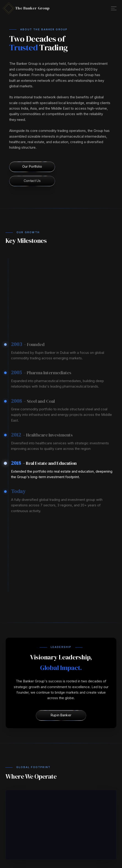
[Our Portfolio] (32, 167)
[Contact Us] (32, 181)
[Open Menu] (114, 8)
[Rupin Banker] (61, 715)
